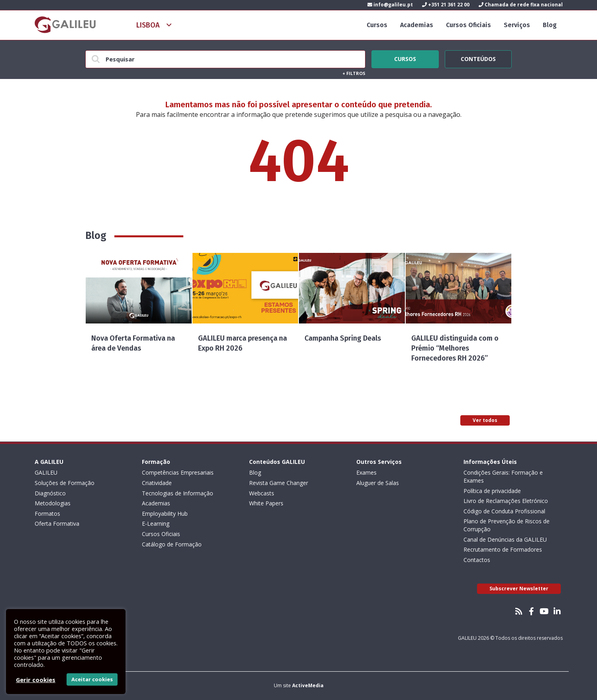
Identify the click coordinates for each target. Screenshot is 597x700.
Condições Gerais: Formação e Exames (503, 476)
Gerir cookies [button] (36, 680)
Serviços (517, 25)
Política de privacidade (492, 491)
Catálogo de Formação (172, 544)
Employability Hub (165, 514)
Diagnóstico (50, 493)
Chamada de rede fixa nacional (521, 5)
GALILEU (46, 472)
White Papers (266, 503)
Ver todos (485, 420)
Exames (366, 472)
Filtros (354, 73)
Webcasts (262, 493)
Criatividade (157, 483)
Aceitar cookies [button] (92, 679)
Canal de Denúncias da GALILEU (505, 539)
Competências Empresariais (178, 472)
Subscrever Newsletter (519, 589)
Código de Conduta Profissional (504, 511)
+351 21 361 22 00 (446, 5)
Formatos (47, 514)
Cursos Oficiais (468, 25)
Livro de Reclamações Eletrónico (506, 501)
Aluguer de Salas (378, 483)
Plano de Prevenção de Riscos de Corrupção (507, 525)
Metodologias (53, 503)
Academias (417, 25)
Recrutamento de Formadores (503, 549)
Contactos (477, 560)
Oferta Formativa (57, 524)
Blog (550, 25)
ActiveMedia (308, 685)
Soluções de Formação (65, 483)
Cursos (377, 25)
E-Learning (156, 524)
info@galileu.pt (390, 5)
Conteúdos (478, 58)
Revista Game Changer (279, 483)
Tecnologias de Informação (178, 493)
